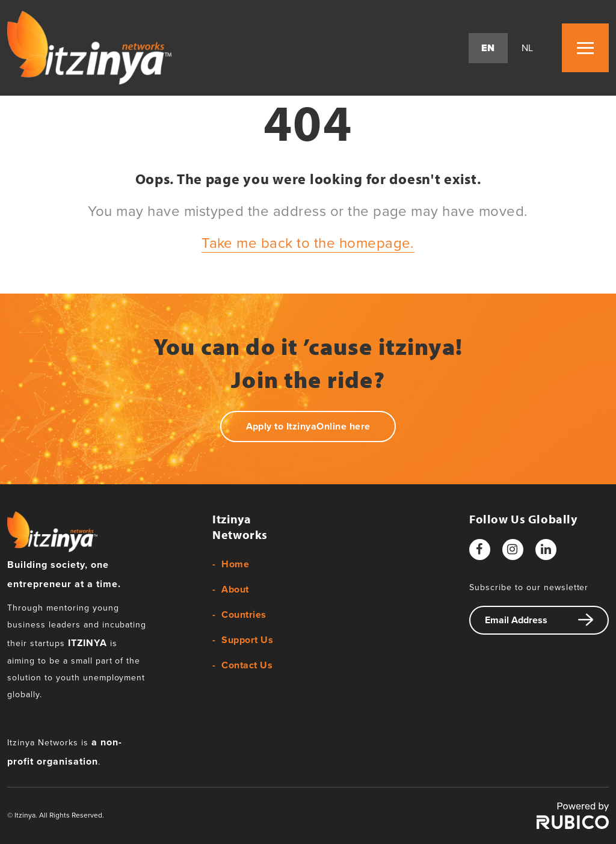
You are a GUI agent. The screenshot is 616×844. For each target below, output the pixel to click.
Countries (244, 615)
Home (235, 564)
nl (528, 48)
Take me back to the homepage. (308, 243)
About (235, 590)
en (488, 48)
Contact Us (247, 665)
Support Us (247, 640)
